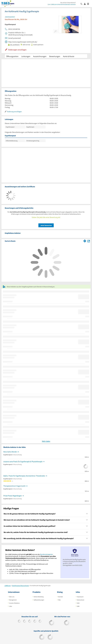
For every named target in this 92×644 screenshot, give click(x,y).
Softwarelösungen (39, 600)
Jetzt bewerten (46, 225)
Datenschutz (81, 600)
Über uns (12, 597)
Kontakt (61, 597)
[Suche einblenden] (82, 4)
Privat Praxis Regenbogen (13, 496)
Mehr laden (46, 441)
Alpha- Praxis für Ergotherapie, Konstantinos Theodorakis (24, 476)
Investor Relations (14, 603)
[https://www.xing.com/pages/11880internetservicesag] (35, 621)
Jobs (11, 606)
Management (13, 600)
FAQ (59, 600)
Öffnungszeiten (12, 56)
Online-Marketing (39, 597)
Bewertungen (55, 56)
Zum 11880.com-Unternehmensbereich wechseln (62, 4)
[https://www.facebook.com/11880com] (19, 621)
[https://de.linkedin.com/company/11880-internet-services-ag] (40, 621)
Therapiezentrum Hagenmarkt (14, 486)
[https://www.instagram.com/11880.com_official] (30, 621)
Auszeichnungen (40, 56)
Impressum (80, 597)
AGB (78, 603)
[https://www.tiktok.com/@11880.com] (25, 621)
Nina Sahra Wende (10, 452)
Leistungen (26, 56)
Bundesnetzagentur (47, 554)
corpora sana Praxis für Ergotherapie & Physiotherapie (23, 461)
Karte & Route (69, 56)
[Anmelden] (86, 4)
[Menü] (89, 4)
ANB (78, 606)
